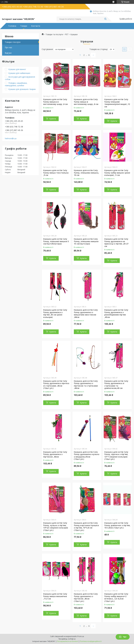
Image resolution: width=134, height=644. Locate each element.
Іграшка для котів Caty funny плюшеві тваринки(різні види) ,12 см (117, 103)
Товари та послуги (54, 34)
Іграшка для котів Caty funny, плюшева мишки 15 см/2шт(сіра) (86, 241)
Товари (24, 26)
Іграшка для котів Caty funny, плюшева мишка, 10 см (86, 173)
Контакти (36, 26)
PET (67, 34)
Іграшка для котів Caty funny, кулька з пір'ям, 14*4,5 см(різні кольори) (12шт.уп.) (56, 527)
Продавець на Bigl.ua (67, 639)
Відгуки (8, 53)
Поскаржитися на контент (68, 641)
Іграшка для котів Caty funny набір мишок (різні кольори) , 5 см (117, 173)
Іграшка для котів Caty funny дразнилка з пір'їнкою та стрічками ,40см (86, 385)
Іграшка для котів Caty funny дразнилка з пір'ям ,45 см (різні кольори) (55, 313)
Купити (53, 119)
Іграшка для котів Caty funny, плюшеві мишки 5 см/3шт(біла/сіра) (56, 241)
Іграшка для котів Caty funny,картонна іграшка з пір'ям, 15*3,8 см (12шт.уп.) (86, 527)
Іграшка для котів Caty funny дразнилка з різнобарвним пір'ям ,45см (116, 313)
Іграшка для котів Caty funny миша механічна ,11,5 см (55, 596)
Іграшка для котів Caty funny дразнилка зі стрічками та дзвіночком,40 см (116, 385)
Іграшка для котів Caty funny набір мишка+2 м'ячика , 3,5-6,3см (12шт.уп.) (116, 597)
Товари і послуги (13, 42)
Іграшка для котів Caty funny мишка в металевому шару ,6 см (55, 102)
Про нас (8, 47)
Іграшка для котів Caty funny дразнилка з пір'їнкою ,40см (55, 454)
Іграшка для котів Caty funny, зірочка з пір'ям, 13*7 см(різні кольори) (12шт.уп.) (116, 456)
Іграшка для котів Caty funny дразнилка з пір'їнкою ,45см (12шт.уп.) (86, 597)
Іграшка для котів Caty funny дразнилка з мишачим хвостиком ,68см (86, 313)
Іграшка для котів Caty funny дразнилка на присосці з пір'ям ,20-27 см (116, 243)
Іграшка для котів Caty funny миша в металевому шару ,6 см (86, 102)
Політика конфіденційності (91, 641)
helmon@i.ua (11, 138)
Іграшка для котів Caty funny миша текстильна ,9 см (56, 173)
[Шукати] (105, 19)
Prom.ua (81, 636)
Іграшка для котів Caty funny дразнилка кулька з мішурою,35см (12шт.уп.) (87, 456)
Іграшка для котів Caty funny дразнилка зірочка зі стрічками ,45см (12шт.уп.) (56, 385)
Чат (123, 637)
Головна (12, 26)
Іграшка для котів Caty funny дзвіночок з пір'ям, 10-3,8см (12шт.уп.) (117, 525)
